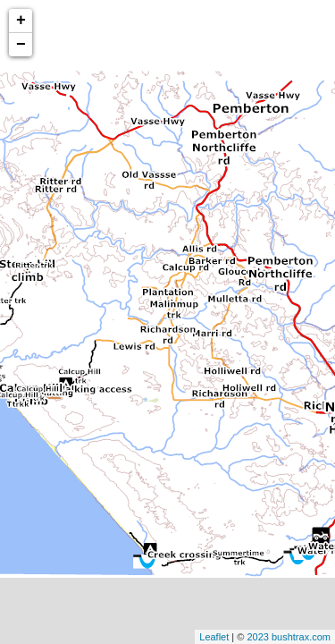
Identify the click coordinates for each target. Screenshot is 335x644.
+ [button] (21, 21)
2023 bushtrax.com (289, 637)
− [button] (21, 45)
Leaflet (214, 637)
